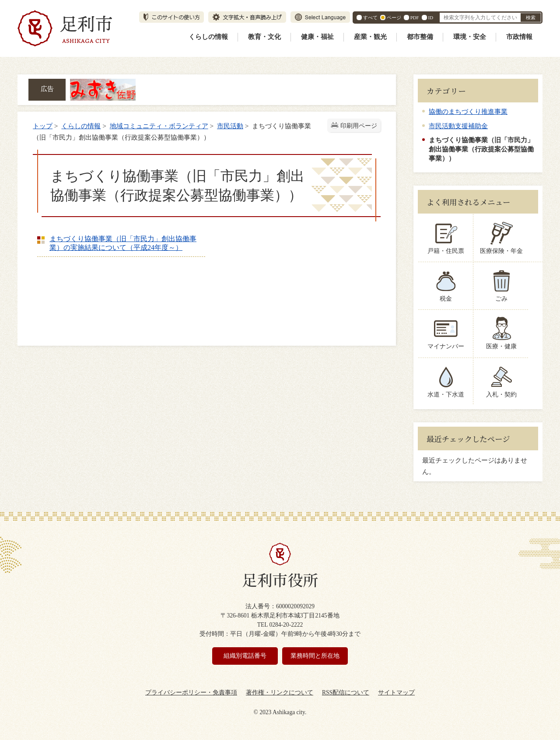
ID (431, 18)
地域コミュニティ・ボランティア (159, 126)
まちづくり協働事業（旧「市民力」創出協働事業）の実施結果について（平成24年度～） (123, 243)
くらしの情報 (208, 37)
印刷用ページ (359, 126)
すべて (370, 18)
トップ (43, 126)
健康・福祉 (317, 37)
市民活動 (230, 126)
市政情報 (519, 37)
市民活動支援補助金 (458, 126)
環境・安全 (470, 37)
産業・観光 (370, 37)
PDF (415, 18)
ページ (394, 18)
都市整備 (420, 37)
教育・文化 (264, 37)
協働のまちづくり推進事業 (468, 111)
